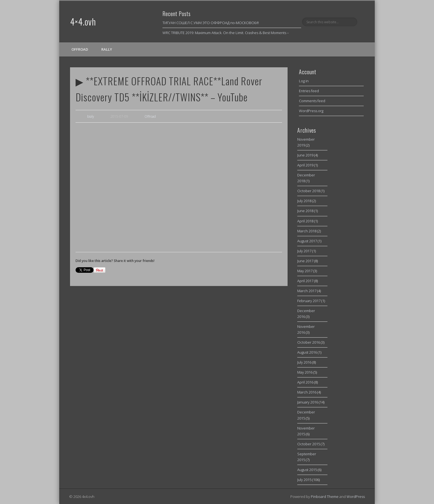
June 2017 (305, 261)
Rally (107, 49)
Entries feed (309, 91)
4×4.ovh (83, 21)
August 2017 (307, 241)
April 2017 (305, 281)
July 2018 (304, 201)
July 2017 (304, 251)
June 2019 (305, 155)
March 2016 (307, 392)
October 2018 (309, 191)
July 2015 (304, 480)
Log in (304, 81)
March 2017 (307, 291)
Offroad (80, 49)
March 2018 (307, 231)
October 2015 (309, 444)
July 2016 (304, 362)
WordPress (356, 497)
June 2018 (305, 211)
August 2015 (307, 470)
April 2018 (305, 221)
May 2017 (305, 271)
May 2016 (305, 372)
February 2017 (309, 301)
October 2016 (309, 342)
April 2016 (305, 382)
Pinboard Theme (325, 497)
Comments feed (312, 101)
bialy (91, 116)
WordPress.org (311, 111)
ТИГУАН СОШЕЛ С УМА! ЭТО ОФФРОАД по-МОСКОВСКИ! (211, 23)
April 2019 (305, 165)
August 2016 (307, 352)
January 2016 (308, 402)
